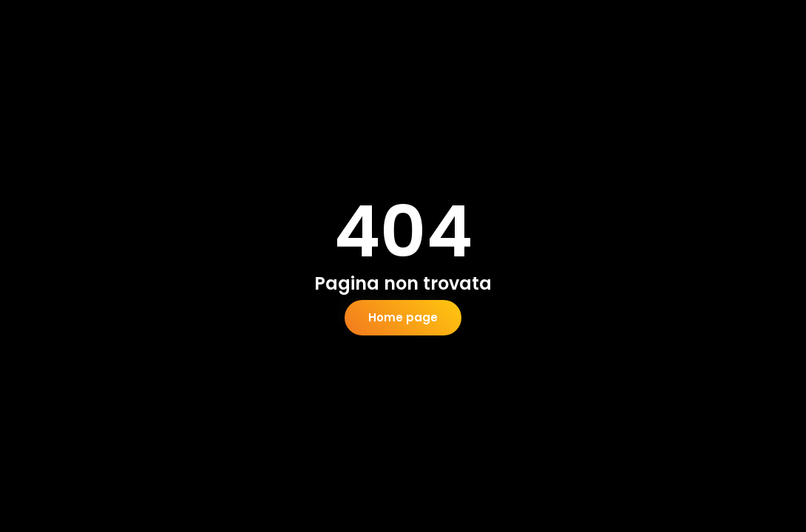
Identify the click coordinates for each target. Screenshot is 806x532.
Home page (403, 317)
